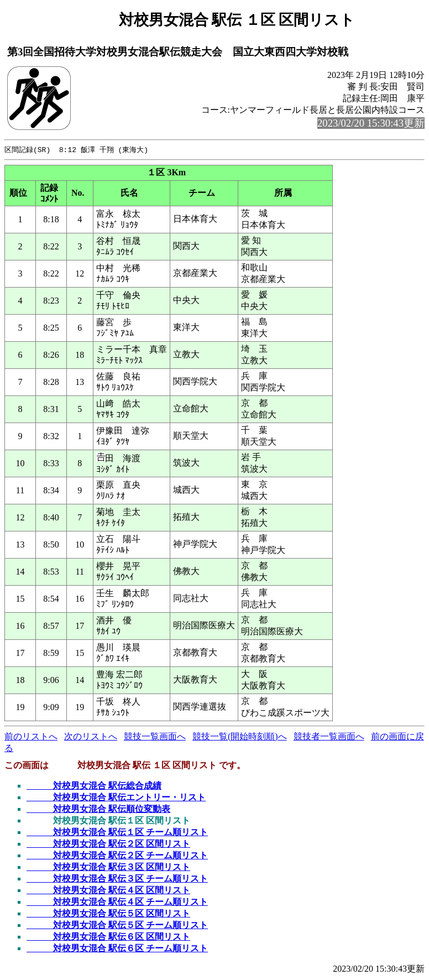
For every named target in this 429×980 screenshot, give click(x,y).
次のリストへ (91, 737)
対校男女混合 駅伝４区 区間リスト (108, 891)
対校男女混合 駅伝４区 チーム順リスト (117, 902)
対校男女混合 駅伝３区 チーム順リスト (117, 879)
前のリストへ (31, 737)
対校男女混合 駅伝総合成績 (94, 786)
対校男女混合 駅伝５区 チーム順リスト (117, 926)
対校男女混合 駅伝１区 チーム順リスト (117, 833)
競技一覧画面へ (155, 737)
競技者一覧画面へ (329, 737)
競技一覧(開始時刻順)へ (240, 737)
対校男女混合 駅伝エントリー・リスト (116, 798)
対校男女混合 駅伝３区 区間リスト (108, 867)
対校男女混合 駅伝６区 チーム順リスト (117, 949)
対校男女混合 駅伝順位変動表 (98, 809)
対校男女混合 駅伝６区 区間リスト (108, 937)
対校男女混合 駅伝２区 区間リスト (108, 844)
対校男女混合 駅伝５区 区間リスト (108, 914)
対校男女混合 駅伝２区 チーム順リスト (117, 856)
